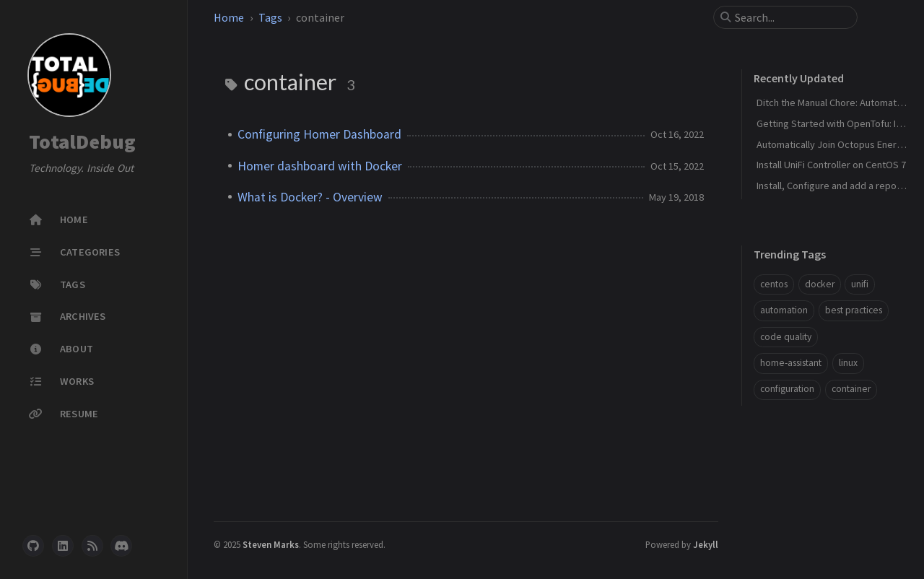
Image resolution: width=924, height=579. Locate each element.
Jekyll (706, 544)
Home (229, 17)
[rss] (92, 546)
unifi (860, 284)
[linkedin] (63, 546)
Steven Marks (271, 544)
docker (820, 284)
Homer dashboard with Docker (320, 166)
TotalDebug (83, 142)
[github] (33, 546)
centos (774, 284)
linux (848, 363)
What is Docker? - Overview (310, 197)
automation (784, 310)
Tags (270, 17)
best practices (854, 310)
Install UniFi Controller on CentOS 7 (831, 165)
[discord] (121, 546)
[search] (791, 17)
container (851, 389)
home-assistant (791, 363)
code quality (786, 337)
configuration (787, 389)
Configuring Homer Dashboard (319, 134)
